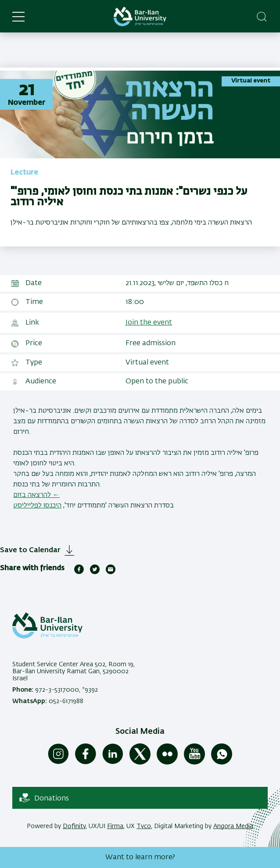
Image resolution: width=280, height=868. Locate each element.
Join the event (149, 323)
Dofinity (74, 826)
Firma (115, 826)
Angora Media (233, 826)
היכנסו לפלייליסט (37, 506)
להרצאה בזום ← (36, 495)
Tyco (144, 826)
